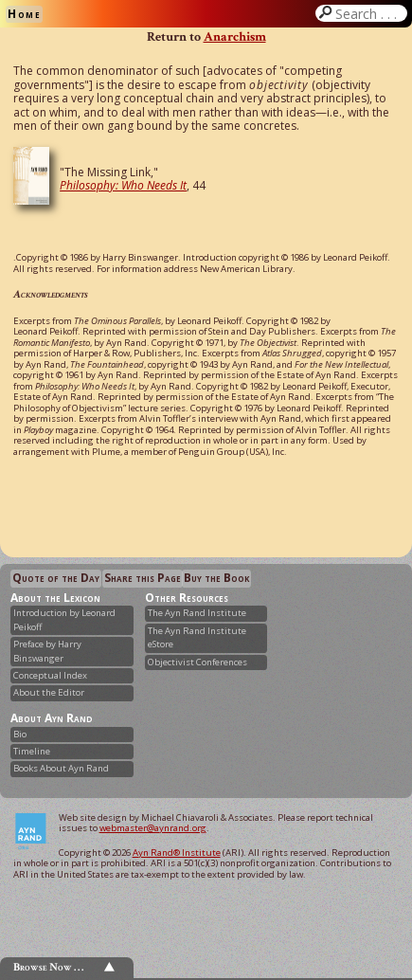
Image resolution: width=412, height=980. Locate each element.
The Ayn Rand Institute (197, 613)
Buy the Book (216, 578)
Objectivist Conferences (197, 662)
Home (24, 14)
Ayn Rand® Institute (177, 853)
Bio (20, 734)
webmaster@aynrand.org (153, 828)
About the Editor (49, 692)
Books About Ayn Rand (61, 768)
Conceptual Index (50, 675)
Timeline (32, 751)
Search (369, 13)
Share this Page (143, 578)
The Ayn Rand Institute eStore (197, 637)
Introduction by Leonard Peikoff (64, 619)
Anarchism (235, 36)
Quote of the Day (56, 578)
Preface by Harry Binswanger (47, 651)
